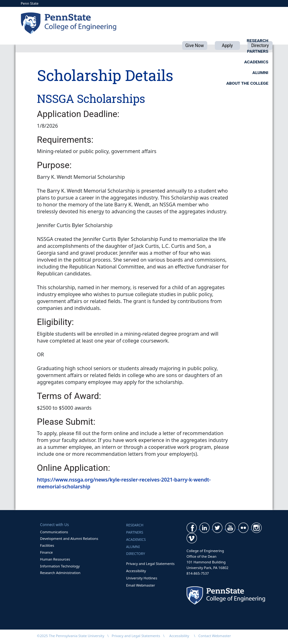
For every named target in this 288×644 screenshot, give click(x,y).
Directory (136, 554)
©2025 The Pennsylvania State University (71, 636)
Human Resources (55, 559)
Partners (155, 40)
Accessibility (136, 571)
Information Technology (60, 566)
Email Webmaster (141, 585)
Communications (54, 532)
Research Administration (60, 573)
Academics (209, 40)
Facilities (47, 545)
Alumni (261, 40)
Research (103, 40)
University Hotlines (142, 578)
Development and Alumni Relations (69, 538)
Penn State (30, 3)
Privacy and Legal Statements (150, 564)
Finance (46, 552)
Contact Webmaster (215, 636)
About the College (247, 51)
